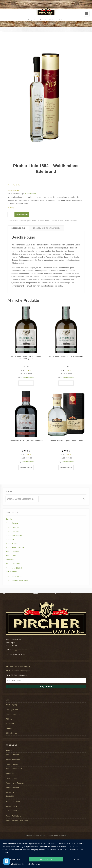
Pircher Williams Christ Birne (17, 580)
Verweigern (16, 859)
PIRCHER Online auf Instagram (18, 671)
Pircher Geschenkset (14, 535)
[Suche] (84, 499)
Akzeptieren (46, 859)
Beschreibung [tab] (18, 228)
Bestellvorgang (11, 705)
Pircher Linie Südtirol (14, 568)
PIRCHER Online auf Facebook (18, 666)
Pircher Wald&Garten (14, 576)
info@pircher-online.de (20, 650)
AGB (7, 700)
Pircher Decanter (12, 523)
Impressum (10, 724)
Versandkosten (30, 194)
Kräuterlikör (10, 559)
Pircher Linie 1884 (38, 221)
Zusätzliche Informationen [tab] (47, 228)
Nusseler (9, 519)
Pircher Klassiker (51, 221)
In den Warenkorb (22, 214)
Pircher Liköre (11, 556)
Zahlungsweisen (12, 710)
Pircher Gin (10, 539)
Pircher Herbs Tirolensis (15, 547)
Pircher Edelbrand (13, 527)
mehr (77, 859)
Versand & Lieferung (14, 714)
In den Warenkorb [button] (26, 383)
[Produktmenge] (11, 214)
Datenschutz (11, 728)
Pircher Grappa (11, 543)
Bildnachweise (11, 733)
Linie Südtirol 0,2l (12, 571)
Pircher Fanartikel (12, 531)
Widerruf (9, 719)
